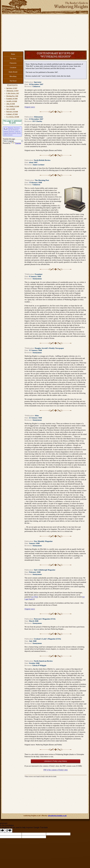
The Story (13, 59)
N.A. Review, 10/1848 (13, 117)
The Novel (13, 81)
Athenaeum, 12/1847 (12, 91)
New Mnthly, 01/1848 (13, 106)
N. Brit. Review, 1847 (13, 93)
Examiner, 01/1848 (12, 99)
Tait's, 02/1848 (11, 109)
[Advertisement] (45, 33)
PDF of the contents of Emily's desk (55, 770)
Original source (30, 107)
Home (13, 54)
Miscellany (13, 76)
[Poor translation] (9, 831)
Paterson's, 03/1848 (12, 112)
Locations (13, 67)
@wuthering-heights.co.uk (57, 816)
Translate (16, 143)
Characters (13, 63)
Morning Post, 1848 (12, 96)
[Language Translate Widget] (13, 141)
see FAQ (34, 597)
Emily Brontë (13, 72)
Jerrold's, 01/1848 (12, 101)
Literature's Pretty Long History (55, 761)
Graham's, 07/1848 (12, 114)
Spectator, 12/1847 (12, 88)
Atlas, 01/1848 (11, 104)
